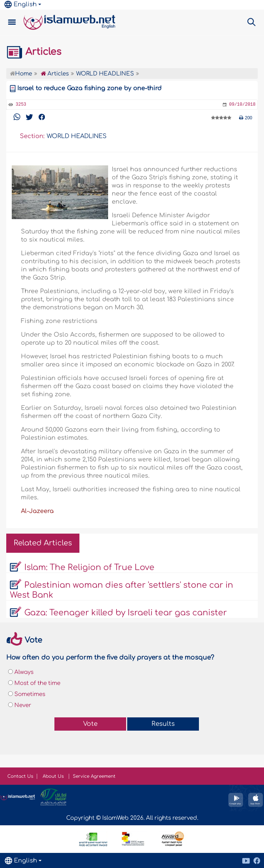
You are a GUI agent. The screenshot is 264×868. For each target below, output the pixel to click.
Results (163, 724)
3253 (21, 105)
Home (21, 74)
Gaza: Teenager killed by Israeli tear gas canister (126, 613)
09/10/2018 (242, 105)
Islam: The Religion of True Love (89, 567)
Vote (90, 724)
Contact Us (20, 776)
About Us (54, 776)
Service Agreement (94, 776)
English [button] (21, 4)
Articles (34, 52)
